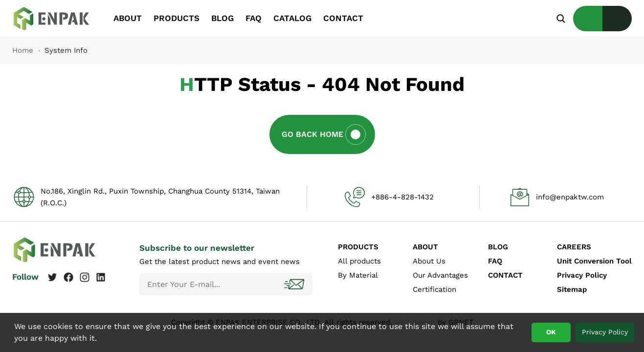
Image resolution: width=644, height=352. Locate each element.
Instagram (85, 277)
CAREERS (574, 247)
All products (359, 261)
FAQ (254, 18)
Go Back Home (312, 134)
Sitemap (572, 289)
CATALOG (292, 18)
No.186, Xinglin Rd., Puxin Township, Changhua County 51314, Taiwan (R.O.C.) (160, 197)
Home (23, 50)
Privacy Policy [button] (605, 332)
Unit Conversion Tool (594, 261)
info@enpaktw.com (570, 197)
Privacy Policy (582, 275)
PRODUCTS (177, 18)
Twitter (52, 277)
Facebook (68, 277)
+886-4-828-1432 (402, 197)
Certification (434, 289)
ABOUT (128, 18)
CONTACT (343, 18)
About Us (429, 261)
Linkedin (101, 277)
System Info (59, 19)
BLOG (222, 18)
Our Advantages (440, 275)
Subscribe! (295, 284)
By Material (358, 275)
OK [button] (551, 332)
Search (561, 18)
